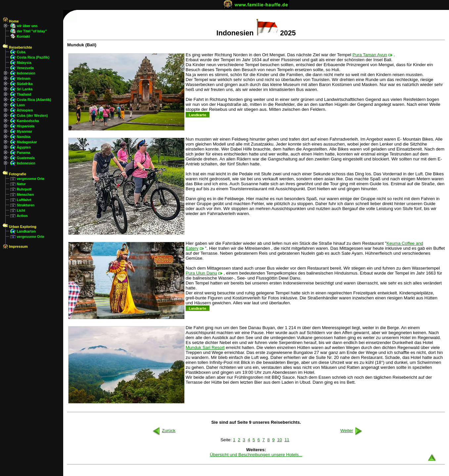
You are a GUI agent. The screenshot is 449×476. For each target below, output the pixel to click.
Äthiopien (25, 110)
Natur (21, 184)
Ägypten (24, 147)
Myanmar (24, 131)
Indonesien (26, 73)
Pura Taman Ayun (370, 55)
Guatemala (26, 158)
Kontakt (23, 36)
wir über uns (27, 26)
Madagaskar (27, 142)
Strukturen (25, 205)
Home (11, 21)
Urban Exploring (20, 227)
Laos (21, 105)
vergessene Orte (30, 179)
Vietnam (23, 78)
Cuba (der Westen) (32, 115)
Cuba (21, 52)
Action (22, 216)
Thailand (24, 94)
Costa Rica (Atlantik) (34, 100)
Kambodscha (28, 121)
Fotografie (14, 174)
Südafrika (25, 84)
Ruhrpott (24, 189)
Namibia (23, 137)
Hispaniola (25, 126)
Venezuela (25, 68)
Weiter (352, 431)
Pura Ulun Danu (201, 273)
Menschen (25, 195)
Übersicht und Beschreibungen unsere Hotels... (256, 455)
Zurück (163, 431)
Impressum (15, 246)
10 (279, 440)
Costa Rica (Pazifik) (33, 57)
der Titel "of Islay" (32, 31)
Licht (21, 210)
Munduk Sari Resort (205, 347)
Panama (23, 152)
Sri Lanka (24, 89)
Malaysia (24, 63)
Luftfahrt (24, 200)
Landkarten (26, 231)
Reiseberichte (17, 47)
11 (287, 440)
